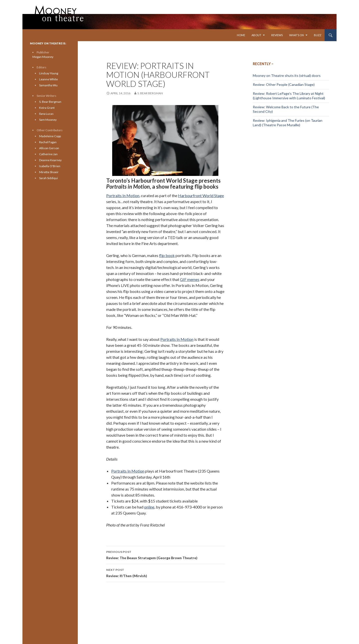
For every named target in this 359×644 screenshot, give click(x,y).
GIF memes (190, 279)
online (149, 507)
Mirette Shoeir (49, 172)
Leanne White (48, 79)
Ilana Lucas (46, 114)
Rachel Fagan (48, 142)
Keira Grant (47, 108)
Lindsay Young (49, 73)
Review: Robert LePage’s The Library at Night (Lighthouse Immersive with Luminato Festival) (289, 96)
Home (241, 35)
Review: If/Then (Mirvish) (165, 572)
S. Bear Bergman (150, 93)
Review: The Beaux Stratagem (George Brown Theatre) (165, 554)
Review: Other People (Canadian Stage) (284, 84)
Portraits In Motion (123, 195)
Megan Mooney (43, 57)
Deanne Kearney (50, 160)
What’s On (297, 35)
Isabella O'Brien (50, 166)
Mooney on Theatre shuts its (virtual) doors (287, 75)
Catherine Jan (48, 154)
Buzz (318, 35)
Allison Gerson (49, 148)
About (256, 35)
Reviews (277, 35)
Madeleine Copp (50, 136)
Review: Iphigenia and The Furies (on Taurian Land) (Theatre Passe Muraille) (288, 123)
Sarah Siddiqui (48, 178)
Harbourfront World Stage (201, 195)
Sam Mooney (48, 120)
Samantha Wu (48, 85)
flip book (167, 255)
